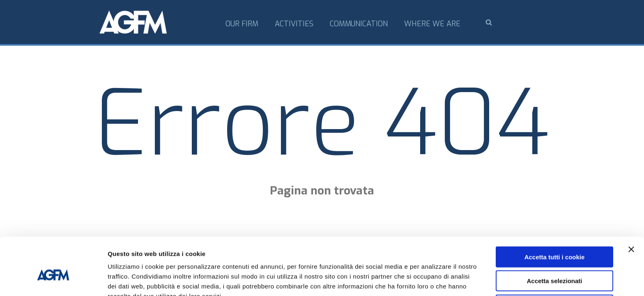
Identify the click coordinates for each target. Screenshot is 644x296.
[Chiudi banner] (631, 206)
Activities (294, 24)
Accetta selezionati (554, 238)
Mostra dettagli (432, 280)
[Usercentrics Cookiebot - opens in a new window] (53, 280)
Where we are (432, 24)
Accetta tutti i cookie (555, 214)
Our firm (242, 24)
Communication (359, 24)
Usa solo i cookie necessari (554, 262)
